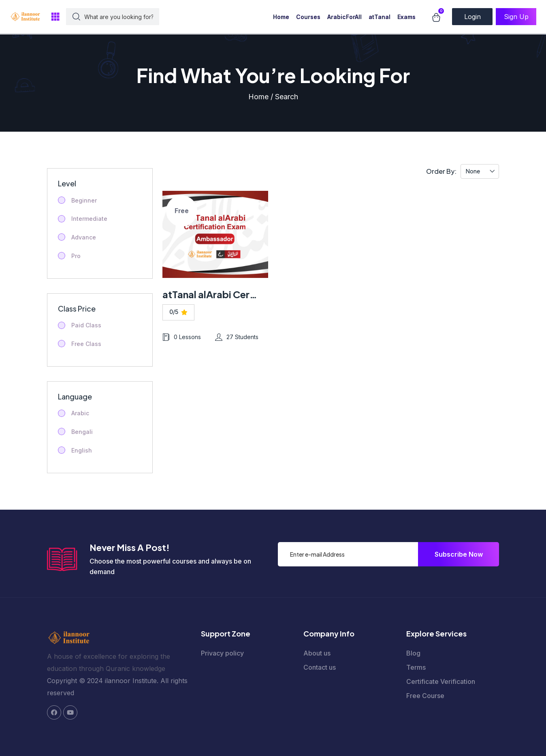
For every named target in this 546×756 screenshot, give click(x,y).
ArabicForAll (344, 17)
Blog (413, 653)
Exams (406, 17)
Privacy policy (222, 653)
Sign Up (516, 17)
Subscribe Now (459, 554)
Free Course (425, 696)
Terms (416, 667)
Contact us (320, 667)
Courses (308, 17)
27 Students (237, 337)
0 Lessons (182, 337)
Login (472, 17)
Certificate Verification (441, 681)
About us (317, 653)
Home (281, 17)
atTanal (380, 17)
